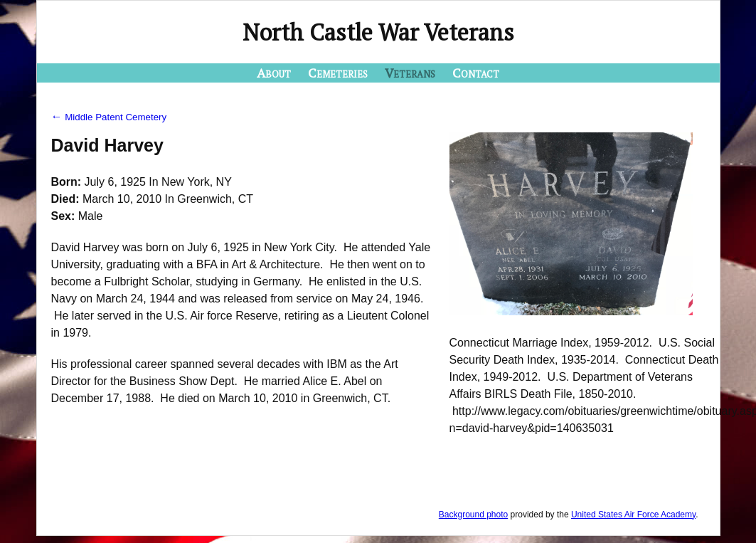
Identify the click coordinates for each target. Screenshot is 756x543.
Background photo (473, 515)
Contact (476, 73)
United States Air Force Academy (633, 515)
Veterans (410, 73)
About (274, 73)
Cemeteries (338, 73)
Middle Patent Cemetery (109, 117)
